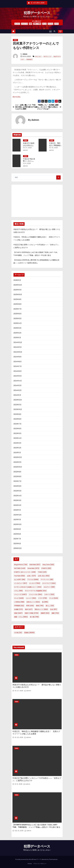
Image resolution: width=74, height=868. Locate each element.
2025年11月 (18, 290)
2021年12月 (17, 515)
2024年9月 (18, 357)
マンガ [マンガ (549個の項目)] (54, 598)
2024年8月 (18, 362)
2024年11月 (18, 347)
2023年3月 (17, 443)
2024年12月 (18, 342)
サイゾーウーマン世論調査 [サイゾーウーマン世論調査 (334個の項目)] (36, 591)
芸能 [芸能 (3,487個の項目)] (18, 613)
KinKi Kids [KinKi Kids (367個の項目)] (35, 565)
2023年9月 (17, 414)
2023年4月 (18, 438)
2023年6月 (17, 429)
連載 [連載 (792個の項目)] (55, 613)
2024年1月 (17, 395)
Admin (25, 54)
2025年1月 (17, 338)
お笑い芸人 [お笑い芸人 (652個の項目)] (44, 576)
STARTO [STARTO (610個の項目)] (46, 568)
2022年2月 (17, 505)
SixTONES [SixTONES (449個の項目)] (20, 568)
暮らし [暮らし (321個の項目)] (50, 606)
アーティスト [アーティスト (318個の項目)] (47, 580)
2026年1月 (17, 280)
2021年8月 (17, 534)
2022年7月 (17, 481)
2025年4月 (18, 323)
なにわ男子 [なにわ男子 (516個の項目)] (20, 580)
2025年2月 (17, 333)
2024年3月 (18, 385)
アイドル (50, 24)
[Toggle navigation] (50, 31)
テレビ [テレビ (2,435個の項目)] (19, 598)
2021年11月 (17, 520)
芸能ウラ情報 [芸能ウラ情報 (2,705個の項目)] (32, 613)
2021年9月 (17, 529)
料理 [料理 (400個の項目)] (30, 606)
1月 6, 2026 (27, 163)
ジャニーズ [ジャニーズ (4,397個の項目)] (20, 594)
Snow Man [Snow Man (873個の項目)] (33, 568)
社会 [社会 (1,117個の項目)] (54, 609)
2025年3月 (17, 328)
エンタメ (17, 24)
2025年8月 (18, 304)
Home (30, 864)
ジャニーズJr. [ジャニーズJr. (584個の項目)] (36, 594)
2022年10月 (18, 467)
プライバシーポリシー (40, 864)
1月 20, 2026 (53, 148)
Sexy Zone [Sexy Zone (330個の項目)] (48, 565)
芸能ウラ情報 (37, 24)
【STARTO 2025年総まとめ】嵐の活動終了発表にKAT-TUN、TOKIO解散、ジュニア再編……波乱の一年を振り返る (36, 826)
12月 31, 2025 (19, 831)
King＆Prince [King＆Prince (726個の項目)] (21, 565)
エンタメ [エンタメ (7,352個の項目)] (35, 583)
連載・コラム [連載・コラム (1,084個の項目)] (21, 617)
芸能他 (15, 40)
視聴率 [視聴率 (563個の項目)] (45, 613)
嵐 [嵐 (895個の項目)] (45, 602)
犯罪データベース (37, 13)
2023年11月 (17, 405)
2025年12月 (18, 285)
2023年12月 (18, 400)
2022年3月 (17, 500)
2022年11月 (17, 462)
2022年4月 (18, 496)
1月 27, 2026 (27, 148)
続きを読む (17, 97)
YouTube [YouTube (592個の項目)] (20, 576)
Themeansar (53, 859)
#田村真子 (29, 59)
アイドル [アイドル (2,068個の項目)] (33, 580)
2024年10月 (18, 352)
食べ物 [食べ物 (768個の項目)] (34, 617)
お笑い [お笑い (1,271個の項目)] (31, 576)
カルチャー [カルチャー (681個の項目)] (49, 587)
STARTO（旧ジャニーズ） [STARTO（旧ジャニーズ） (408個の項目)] (25, 572)
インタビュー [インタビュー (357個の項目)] (21, 583)
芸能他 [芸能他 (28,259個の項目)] (29, 633)
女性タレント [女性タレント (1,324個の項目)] (33, 602)
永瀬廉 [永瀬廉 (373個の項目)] (18, 609)
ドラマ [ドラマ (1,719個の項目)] (43, 598)
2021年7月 (17, 539)
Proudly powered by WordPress (26, 859)
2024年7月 (18, 366)
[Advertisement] (37, 201)
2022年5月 (17, 491)
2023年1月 (17, 453)
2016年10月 (18, 548)
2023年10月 (18, 409)
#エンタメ (38, 57)
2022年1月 (17, 510)
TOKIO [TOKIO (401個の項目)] (42, 572)
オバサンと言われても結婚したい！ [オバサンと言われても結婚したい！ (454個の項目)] (28, 587)
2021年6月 (17, 544)
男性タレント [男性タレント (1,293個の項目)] (41, 609)
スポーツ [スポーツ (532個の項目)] (49, 594)
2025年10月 (18, 294)
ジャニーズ (24, 24)
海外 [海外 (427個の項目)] (29, 609)
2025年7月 (18, 309)
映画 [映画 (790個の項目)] (40, 606)
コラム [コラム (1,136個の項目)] (18, 591)
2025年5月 (18, 319)
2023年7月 (17, 424)
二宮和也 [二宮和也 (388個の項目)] (19, 602)
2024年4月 (18, 381)
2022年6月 (17, 486)
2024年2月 (18, 390)
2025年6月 (18, 314)
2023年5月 (17, 433)
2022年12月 (18, 457)
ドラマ (56, 24)
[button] (55, 31)
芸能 (31, 24)
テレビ (44, 24)
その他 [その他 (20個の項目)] (18, 633)
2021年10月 (18, 524)
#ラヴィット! (47, 57)
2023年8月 (17, 419)
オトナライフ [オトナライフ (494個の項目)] (49, 583)
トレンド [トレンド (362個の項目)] (31, 598)
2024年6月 (18, 371)
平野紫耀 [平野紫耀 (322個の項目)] (19, 606)
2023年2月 (17, 448)
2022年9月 (17, 472)
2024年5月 (18, 376)
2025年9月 (17, 299)
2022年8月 (17, 476)
